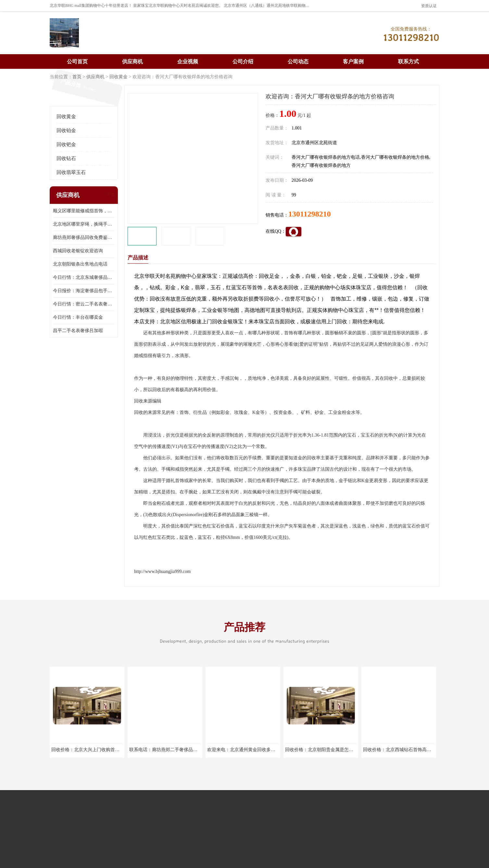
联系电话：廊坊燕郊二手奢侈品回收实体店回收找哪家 (184, 750)
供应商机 (132, 62)
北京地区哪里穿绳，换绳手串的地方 (84, 224)
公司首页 (77, 62)
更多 (110, 195)
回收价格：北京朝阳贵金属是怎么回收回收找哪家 (335, 750)
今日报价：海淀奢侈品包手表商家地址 (84, 291)
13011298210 (310, 214)
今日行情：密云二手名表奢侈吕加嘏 (84, 304)
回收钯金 (66, 144)
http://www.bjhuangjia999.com (162, 571)
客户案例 (353, 62)
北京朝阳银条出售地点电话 (80, 264)
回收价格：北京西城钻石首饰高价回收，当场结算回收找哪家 (424, 750)
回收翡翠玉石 (71, 172)
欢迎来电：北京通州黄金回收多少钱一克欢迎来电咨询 (262, 750)
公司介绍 (243, 62)
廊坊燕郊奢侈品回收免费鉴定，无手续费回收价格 (84, 237)
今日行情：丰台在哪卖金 (78, 317)
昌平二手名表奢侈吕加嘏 (78, 331)
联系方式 (408, 62)
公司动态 (298, 62)
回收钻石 (66, 158)
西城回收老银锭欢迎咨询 (78, 251)
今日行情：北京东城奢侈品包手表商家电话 (84, 277)
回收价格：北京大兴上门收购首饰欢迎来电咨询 (99, 750)
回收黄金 (119, 77)
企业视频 (188, 62)
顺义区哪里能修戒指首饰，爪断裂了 (84, 211)
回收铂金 (66, 130)
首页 (77, 77)
